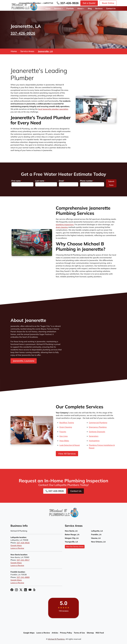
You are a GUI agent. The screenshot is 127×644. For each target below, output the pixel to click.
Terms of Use (79, 633)
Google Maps (16, 545)
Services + (58, 8)
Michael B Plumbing (56, 639)
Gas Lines (64, 436)
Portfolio (70, 8)
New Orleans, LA (98, 542)
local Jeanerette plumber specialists (53, 109)
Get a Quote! (89, 3)
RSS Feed (100, 633)
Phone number (87, 181)
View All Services (67, 454)
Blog (90, 8)
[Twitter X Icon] (21, 590)
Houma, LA (96, 538)
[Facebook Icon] (12, 590)
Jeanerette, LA (45, 51)
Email (62, 181)
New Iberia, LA (71, 531)
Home (48, 8)
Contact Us (111, 8)
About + (81, 8)
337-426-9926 (68, 3)
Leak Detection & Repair (70, 445)
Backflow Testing (67, 423)
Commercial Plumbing (98, 423)
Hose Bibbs (64, 441)
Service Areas (27, 51)
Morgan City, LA (72, 538)
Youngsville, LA (71, 542)
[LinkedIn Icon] (25, 590)
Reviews (99, 8)
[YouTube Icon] (30, 590)
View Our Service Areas (75, 547)
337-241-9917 (23, 560)
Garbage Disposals (97, 432)
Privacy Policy (66, 633)
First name (17, 181)
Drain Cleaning (66, 427)
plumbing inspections (65, 225)
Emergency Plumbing (98, 427)
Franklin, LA (96, 534)
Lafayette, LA (97, 531)
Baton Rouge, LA (72, 534)
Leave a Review (17, 548)
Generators (94, 436)
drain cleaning (62, 227)
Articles (55, 633)
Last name (40, 181)
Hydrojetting (94, 441)
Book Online (108, 3)
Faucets (63, 432)
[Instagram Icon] (16, 590)
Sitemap (90, 633)
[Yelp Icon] (35, 590)
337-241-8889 (23, 577)
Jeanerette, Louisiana (24, 361)
